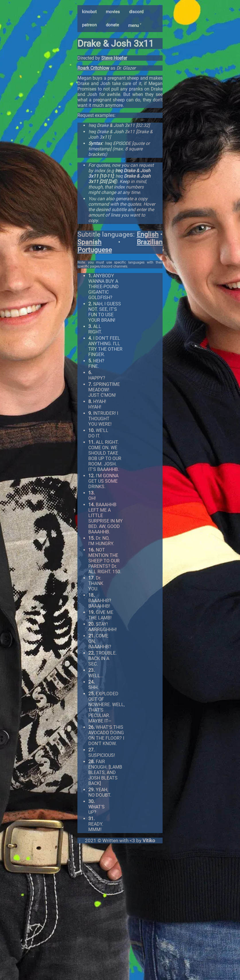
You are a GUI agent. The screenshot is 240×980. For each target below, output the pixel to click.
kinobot (89, 12)
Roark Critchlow (93, 68)
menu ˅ (135, 25)
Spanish (89, 242)
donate (112, 25)
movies (113, 12)
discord (136, 12)
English (148, 234)
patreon (89, 25)
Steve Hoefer (114, 58)
